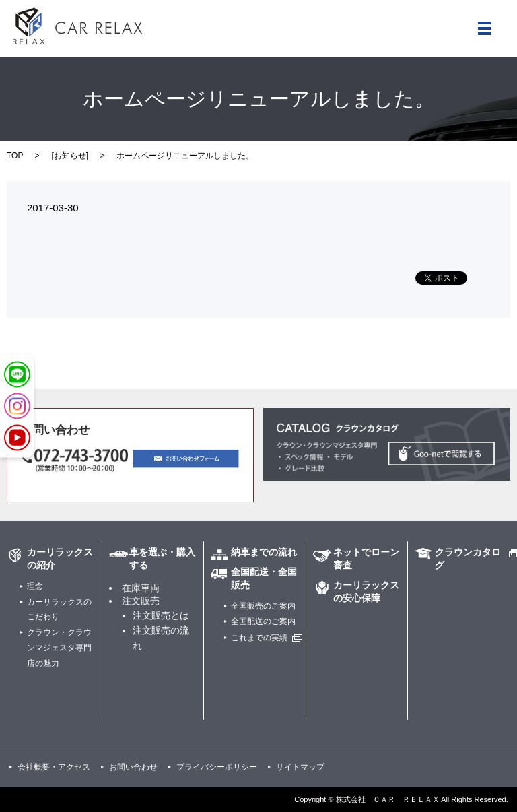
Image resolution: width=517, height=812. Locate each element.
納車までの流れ (264, 552)
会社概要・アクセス (54, 767)
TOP (15, 156)
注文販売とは (161, 615)
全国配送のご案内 (263, 621)
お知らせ (70, 156)
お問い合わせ (133, 767)
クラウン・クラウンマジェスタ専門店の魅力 (59, 648)
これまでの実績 (259, 638)
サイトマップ (300, 767)
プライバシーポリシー (217, 767)
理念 (35, 586)
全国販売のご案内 (263, 606)
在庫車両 (141, 588)
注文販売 (141, 601)
